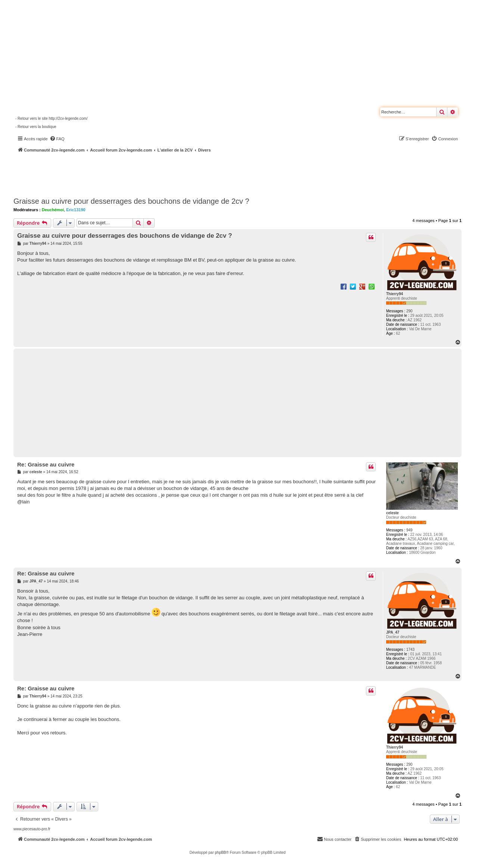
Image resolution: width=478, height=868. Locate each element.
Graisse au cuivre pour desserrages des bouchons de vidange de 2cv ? (131, 201)
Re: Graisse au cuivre (46, 464)
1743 (410, 650)
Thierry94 (395, 294)
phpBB (220, 853)
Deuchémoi (53, 210)
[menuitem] (57, 139)
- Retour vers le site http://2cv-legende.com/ (51, 118)
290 (409, 311)
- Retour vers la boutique (36, 127)
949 (409, 530)
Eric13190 (76, 210)
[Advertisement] (200, 174)
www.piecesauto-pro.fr (32, 829)
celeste (392, 513)
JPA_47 (393, 632)
